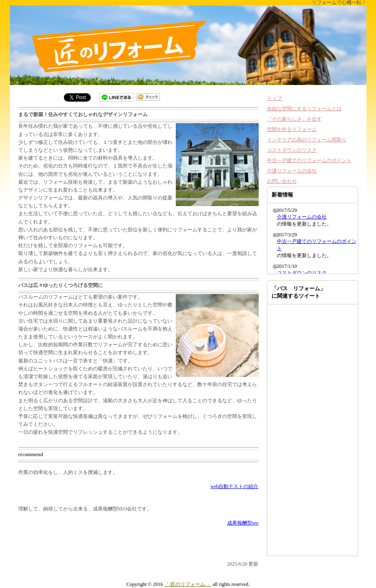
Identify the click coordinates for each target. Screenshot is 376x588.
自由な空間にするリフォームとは (304, 109)
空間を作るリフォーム (292, 129)
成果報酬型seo (243, 523)
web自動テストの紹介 (235, 486)
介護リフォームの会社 (292, 171)
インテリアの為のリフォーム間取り (307, 140)
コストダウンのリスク (292, 150)
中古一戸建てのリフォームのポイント (309, 160)
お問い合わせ (282, 181)
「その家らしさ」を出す (294, 119)
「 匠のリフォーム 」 (188, 584)
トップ (274, 98)
